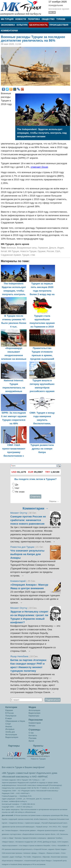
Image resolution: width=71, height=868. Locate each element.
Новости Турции (28, 251)
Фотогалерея (11, 735)
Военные (11, 248)
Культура (22, 25)
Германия (43, 248)
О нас (31, 733)
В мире (9, 718)
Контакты (33, 735)
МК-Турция (7, 19)
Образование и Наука (15, 721)
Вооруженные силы (27, 248)
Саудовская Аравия (11, 255)
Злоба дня (10, 732)
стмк (33, 255)
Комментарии (9, 31)
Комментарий (18, 581)
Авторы (32, 726)
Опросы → (54, 501)
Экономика (8, 25)
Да (17, 485)
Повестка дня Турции (23, 547)
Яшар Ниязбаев (19, 656)
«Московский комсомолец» (16, 777)
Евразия (9, 710)
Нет (17, 488)
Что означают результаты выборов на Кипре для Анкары (27, 554)
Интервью (10, 729)
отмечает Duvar (39, 167)
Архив (31, 741)
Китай (4, 251)
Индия (61, 248)
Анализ (9, 726)
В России (10, 713)
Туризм (61, 19)
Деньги (53, 248)
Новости (21, 19)
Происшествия (59, 25)
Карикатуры (34, 716)
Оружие (42, 251)
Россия (50, 251)
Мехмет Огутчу (19, 513)
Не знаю (20, 492)
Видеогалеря (34, 713)
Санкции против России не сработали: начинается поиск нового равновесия (28, 520)
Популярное (11, 716)
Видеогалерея (12, 737)
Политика (34, 19)
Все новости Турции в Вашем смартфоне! (23, 767)
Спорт (8, 724)
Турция (26, 255)
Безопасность (39, 25)
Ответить (36, 497)
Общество (48, 19)
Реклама (32, 738)
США (58, 251)
